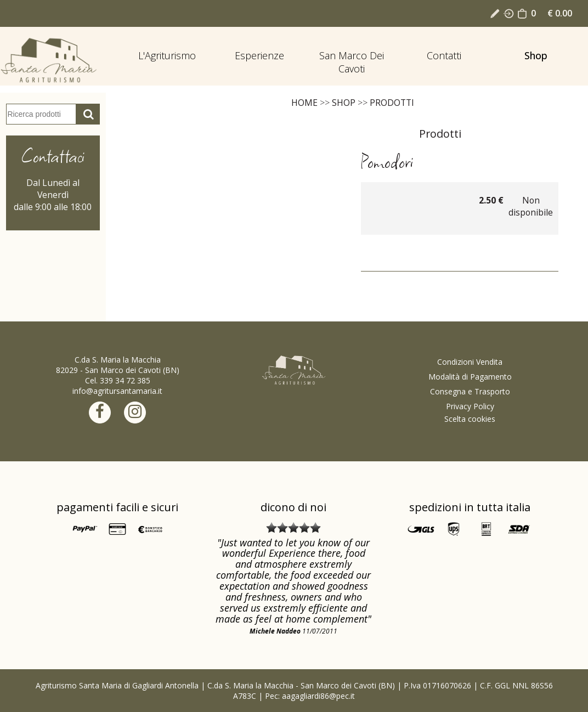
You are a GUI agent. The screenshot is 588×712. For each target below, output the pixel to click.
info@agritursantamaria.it (117, 391)
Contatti (444, 55)
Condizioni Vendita (470, 362)
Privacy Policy (470, 406)
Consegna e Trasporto (470, 391)
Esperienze (259, 55)
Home (304, 103)
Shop (536, 55)
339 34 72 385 (125, 380)
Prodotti (392, 103)
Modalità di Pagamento (470, 377)
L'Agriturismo (167, 55)
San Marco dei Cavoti (352, 62)
